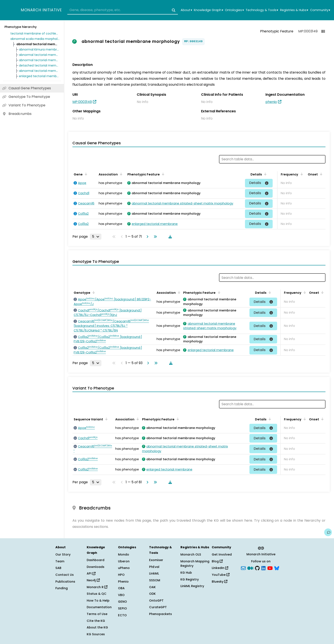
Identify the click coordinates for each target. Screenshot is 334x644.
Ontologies (234, 10)
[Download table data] (169, 237)
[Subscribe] (243, 568)
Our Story (63, 554)
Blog (217, 561)
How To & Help (98, 601)
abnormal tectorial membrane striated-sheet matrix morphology (39, 60)
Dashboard (96, 560)
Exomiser (156, 560)
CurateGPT (158, 607)
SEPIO (122, 608)
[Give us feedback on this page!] (328, 532)
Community (320, 10)
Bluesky (220, 582)
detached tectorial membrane (39, 65)
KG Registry (190, 579)
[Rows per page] (96, 237)
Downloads (96, 567)
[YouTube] (270, 568)
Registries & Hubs (294, 10)
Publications (65, 582)
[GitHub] (257, 568)
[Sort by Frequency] (301, 174)
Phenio (123, 582)
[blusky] (277, 568)
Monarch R (97, 587)
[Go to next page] (147, 237)
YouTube (221, 575)
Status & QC (97, 594)
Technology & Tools (262, 10)
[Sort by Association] (120, 174)
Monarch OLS (191, 554)
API (91, 573)
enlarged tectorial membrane (39, 76)
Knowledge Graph (208, 10)
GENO (122, 602)
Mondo (124, 554)
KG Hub (186, 573)
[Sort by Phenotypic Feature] (162, 174)
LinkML (154, 573)
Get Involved (222, 554)
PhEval (154, 567)
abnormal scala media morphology (35, 39)
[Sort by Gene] (85, 174)
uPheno (124, 568)
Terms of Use (97, 614)
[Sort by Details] (265, 174)
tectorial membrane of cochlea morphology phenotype (35, 33)
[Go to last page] (154, 237)
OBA (121, 588)
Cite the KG (96, 621)
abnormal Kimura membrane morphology (39, 49)
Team (60, 561)
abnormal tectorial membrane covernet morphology (39, 71)
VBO (121, 595)
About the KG (97, 627)
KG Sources (96, 634)
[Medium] (250, 568)
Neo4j (93, 580)
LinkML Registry (192, 586)
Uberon (124, 561)
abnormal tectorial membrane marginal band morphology (39, 55)
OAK (152, 587)
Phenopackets (161, 614)
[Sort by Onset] (320, 174)
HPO (121, 575)
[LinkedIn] (263, 568)
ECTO (122, 615)
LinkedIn (220, 568)
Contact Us (65, 575)
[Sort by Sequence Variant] (106, 419)
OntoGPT (156, 601)
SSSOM (155, 580)
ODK (152, 594)
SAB (58, 568)
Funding (62, 588)
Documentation (99, 607)
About (186, 10)
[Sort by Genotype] (93, 292)
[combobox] (123, 10)
